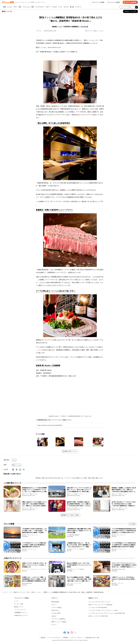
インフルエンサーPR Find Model (98, 607)
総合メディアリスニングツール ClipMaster (100, 605)
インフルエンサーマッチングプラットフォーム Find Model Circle (107, 613)
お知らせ (54, 616)
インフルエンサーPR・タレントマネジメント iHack (103, 610)
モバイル (66, 7)
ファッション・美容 (28, 7)
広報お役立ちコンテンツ (21, 615)
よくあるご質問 (56, 613)
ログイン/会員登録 (130, 2)
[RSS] (75, 633)
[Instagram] (72, 633)
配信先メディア (19, 607)
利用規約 (66, 638)
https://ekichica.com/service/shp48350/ (50, 425)
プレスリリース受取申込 (58, 619)
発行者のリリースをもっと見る (70, 515)
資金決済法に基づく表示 (92, 638)
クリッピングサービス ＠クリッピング (99, 602)
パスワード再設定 (56, 607)
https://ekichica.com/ (54, 47)
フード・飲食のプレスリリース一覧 (19, 592)
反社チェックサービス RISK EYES (98, 616)
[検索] (137, 7)
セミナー (54, 625)
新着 (4, 7)
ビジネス (54, 7)
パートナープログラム (54, 638)
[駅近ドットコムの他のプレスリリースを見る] (130, 11)
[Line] (20, 470)
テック (60, 7)
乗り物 (72, 7)
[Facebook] (13, 470)
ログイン (54, 605)
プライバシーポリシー (77, 638)
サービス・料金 (19, 604)
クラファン (78, 7)
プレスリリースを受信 (113, 2)
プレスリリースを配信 (98, 2)
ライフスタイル (40, 7)
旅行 (20, 7)
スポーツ (48, 7)
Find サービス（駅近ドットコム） (95, 31)
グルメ (15, 7)
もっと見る (132, 524)
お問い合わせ (55, 610)
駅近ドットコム (17, 465)
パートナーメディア (20, 610)
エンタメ (10, 7)
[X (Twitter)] (17, 470)
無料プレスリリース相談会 (59, 622)
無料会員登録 (55, 602)
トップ (4, 592)
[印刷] (24, 470)
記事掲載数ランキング (21, 612)
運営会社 (43, 638)
